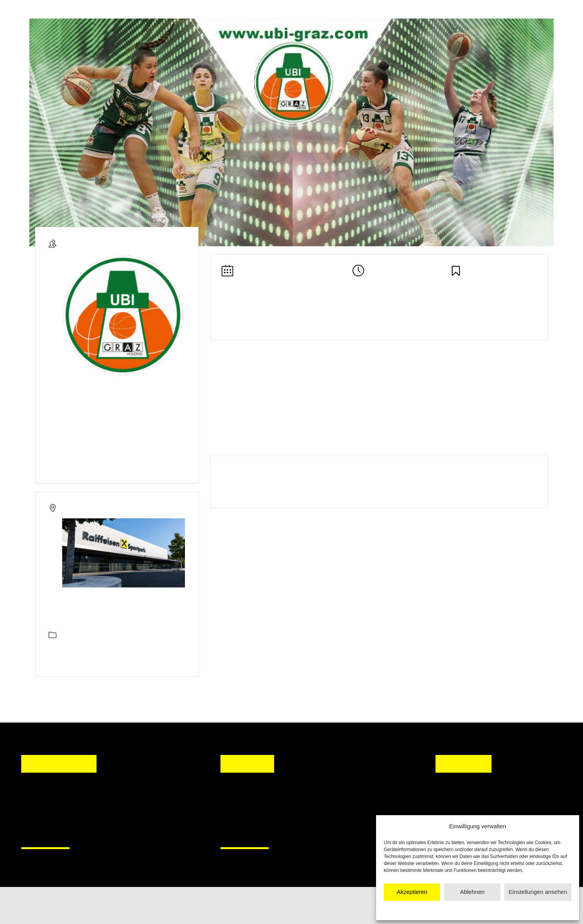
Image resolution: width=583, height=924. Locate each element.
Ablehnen (472, 892)
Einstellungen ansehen (538, 892)
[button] (234, 809)
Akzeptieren (412, 892)
